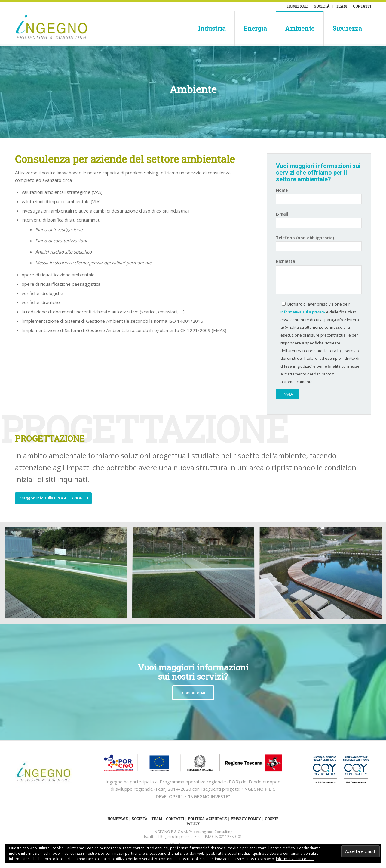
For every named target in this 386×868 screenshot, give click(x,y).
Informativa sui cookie (295, 859)
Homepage (297, 6)
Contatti (362, 6)
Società (322, 6)
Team (341, 6)
